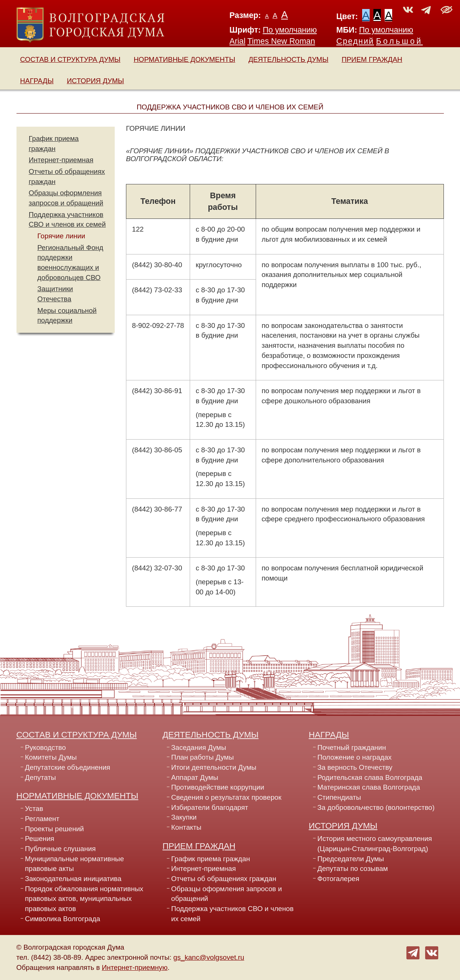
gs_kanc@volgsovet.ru (209, 957)
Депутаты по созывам (353, 869)
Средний (355, 41)
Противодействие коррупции (218, 787)
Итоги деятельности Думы (214, 767)
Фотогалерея (339, 879)
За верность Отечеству (355, 767)
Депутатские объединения (68, 767)
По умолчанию (290, 30)
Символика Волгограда (63, 919)
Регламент (42, 819)
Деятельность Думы (288, 59)
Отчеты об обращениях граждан (224, 879)
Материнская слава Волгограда (369, 787)
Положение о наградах (355, 757)
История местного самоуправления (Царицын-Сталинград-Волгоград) (375, 844)
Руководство (46, 747)
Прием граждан (372, 59)
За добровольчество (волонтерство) (376, 807)
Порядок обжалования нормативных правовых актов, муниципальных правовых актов (84, 899)
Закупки (184, 817)
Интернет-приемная (61, 160)
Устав (34, 809)
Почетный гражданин (352, 747)
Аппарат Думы (195, 777)
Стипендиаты (339, 797)
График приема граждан (211, 859)
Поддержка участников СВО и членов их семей (233, 914)
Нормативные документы (184, 59)
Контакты (187, 827)
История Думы (95, 81)
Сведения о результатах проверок (226, 797)
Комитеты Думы (51, 757)
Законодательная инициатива (73, 879)
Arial (237, 41)
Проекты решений (55, 829)
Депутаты (41, 777)
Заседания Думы (199, 747)
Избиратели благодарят (210, 807)
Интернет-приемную (135, 967)
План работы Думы (203, 757)
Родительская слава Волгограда (370, 777)
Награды (37, 81)
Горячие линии (61, 236)
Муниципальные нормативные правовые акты (75, 864)
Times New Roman (281, 41)
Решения (40, 839)
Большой (399, 41)
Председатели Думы (351, 859)
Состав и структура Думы (70, 59)
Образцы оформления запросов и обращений (227, 894)
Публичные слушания (61, 849)
